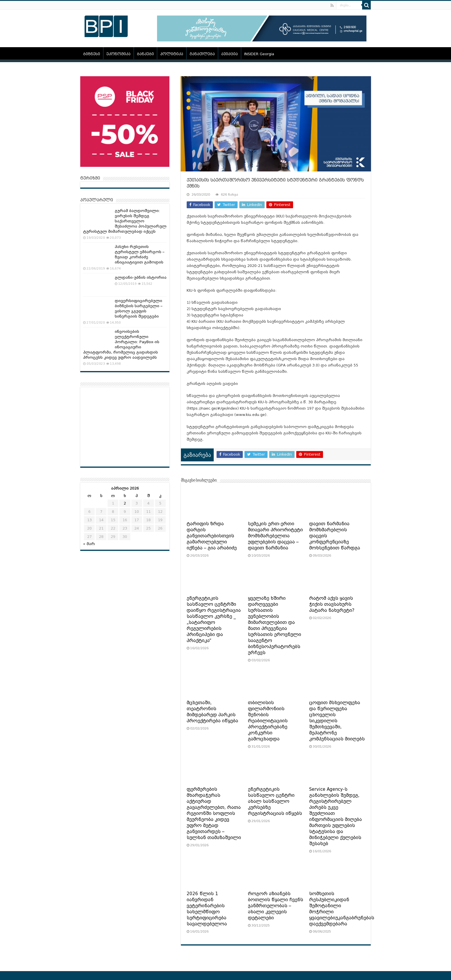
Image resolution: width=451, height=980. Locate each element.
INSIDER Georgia (259, 54)
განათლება (202, 54)
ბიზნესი (92, 54)
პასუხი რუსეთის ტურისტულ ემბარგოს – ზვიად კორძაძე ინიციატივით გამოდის (140, 254)
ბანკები (145, 54)
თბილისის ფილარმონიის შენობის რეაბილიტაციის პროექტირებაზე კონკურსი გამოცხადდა (268, 721)
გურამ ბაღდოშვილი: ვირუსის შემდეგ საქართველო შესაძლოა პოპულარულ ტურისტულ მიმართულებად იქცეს (125, 221)
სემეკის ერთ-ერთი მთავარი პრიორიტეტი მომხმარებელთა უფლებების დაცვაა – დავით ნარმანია (275, 536)
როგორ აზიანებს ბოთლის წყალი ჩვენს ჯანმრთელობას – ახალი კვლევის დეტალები (276, 906)
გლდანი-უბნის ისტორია (141, 277)
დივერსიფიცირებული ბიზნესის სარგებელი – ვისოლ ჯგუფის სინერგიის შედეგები (139, 308)
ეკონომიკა (119, 54)
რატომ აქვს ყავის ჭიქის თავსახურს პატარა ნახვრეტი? (332, 604)
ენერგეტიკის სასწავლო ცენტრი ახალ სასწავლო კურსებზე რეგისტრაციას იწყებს (275, 801)
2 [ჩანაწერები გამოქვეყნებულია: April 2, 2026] (125, 503)
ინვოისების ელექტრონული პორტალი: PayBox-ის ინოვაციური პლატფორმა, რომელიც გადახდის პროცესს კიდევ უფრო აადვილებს (121, 344)
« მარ (89, 544)
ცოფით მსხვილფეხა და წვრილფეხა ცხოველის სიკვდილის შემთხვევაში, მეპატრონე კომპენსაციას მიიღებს (337, 721)
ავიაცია (230, 54)
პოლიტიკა (172, 54)
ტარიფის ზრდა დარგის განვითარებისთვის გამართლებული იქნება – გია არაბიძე (212, 536)
